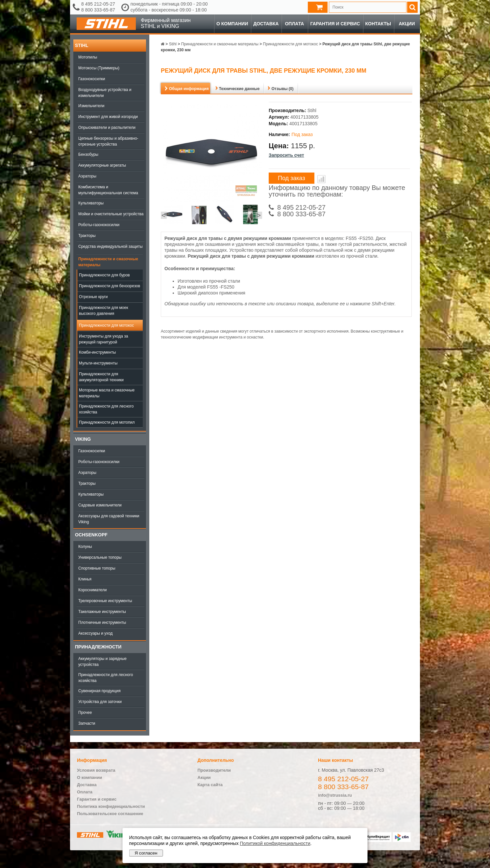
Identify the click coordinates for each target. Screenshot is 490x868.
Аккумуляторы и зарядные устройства (102, 662)
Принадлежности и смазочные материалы (108, 262)
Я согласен (146, 853)
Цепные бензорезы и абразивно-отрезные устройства (108, 141)
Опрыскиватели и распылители (107, 128)
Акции (407, 24)
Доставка (266, 24)
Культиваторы (91, 203)
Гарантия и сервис (335, 24)
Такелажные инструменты (102, 612)
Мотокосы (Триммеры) (99, 68)
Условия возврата (96, 770)
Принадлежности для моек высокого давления (103, 311)
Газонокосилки (92, 79)
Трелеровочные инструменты (105, 601)
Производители (214, 770)
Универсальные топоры (100, 557)
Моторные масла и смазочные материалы (107, 393)
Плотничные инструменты (102, 622)
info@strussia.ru (335, 795)
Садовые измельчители (100, 505)
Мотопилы (88, 57)
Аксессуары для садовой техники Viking (109, 519)
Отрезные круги (93, 297)
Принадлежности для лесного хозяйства (106, 409)
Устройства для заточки (100, 702)
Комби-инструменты (97, 352)
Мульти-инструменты (98, 363)
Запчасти (87, 723)
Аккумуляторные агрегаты (102, 165)
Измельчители (91, 106)
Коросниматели (92, 590)
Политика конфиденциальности (111, 806)
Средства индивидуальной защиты (110, 246)
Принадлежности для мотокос (106, 325)
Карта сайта (210, 785)
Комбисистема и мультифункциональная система (108, 190)
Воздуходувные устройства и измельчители (105, 93)
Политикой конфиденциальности (275, 843)
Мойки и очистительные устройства (111, 214)
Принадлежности (98, 647)
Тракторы (87, 236)
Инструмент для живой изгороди (108, 117)
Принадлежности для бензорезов (110, 286)
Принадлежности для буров (104, 275)
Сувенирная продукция (99, 691)
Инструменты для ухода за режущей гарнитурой (103, 339)
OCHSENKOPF (91, 535)
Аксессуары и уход (96, 633)
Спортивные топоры (97, 568)
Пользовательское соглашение (110, 814)
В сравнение (321, 179)
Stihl (82, 45)
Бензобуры (88, 154)
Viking (83, 439)
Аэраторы (87, 176)
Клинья (85, 579)
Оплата (294, 24)
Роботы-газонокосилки (99, 225)
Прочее (85, 713)
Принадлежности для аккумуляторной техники (101, 377)
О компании (232, 24)
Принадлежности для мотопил (107, 422)
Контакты (378, 24)
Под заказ (292, 178)
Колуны (85, 547)
